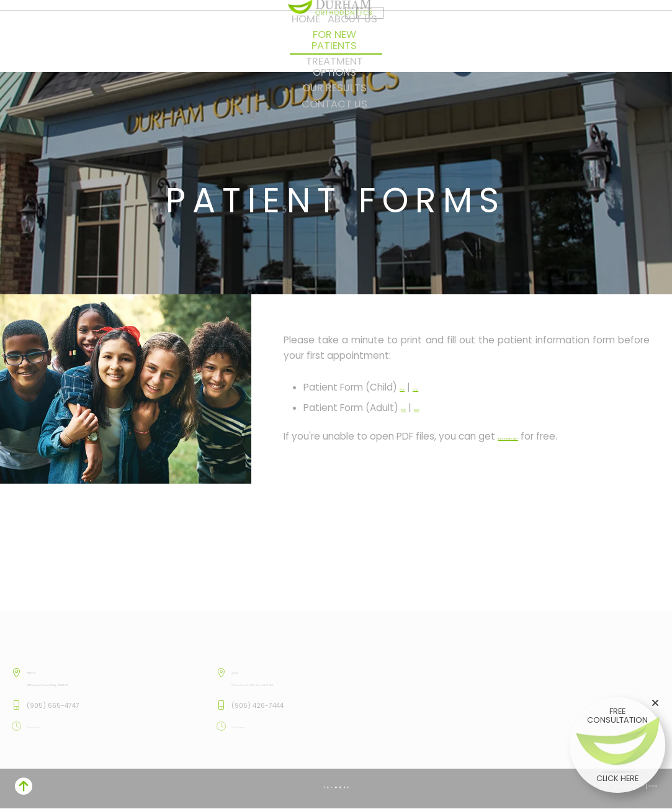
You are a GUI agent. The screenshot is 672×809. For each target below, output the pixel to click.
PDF (408, 387)
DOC (435, 387)
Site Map (153, 788)
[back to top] (648, 788)
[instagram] (384, 27)
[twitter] (394, 27)
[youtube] (405, 27)
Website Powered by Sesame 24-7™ (81, 788)
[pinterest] (417, 27)
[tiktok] (427, 27)
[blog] (438, 27)
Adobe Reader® (534, 436)
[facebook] (374, 27)
